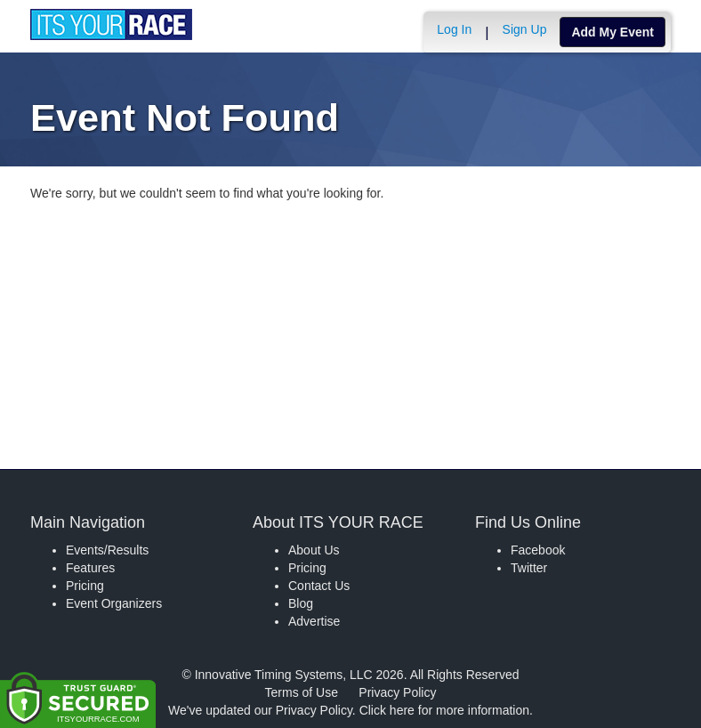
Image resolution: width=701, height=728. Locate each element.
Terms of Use (302, 692)
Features (90, 568)
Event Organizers (114, 603)
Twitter (529, 568)
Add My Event (612, 32)
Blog (301, 603)
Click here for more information (444, 710)
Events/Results (107, 550)
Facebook (538, 550)
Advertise (314, 621)
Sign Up (525, 29)
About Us (314, 550)
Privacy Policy (397, 692)
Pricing (85, 586)
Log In (454, 29)
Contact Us (319, 586)
